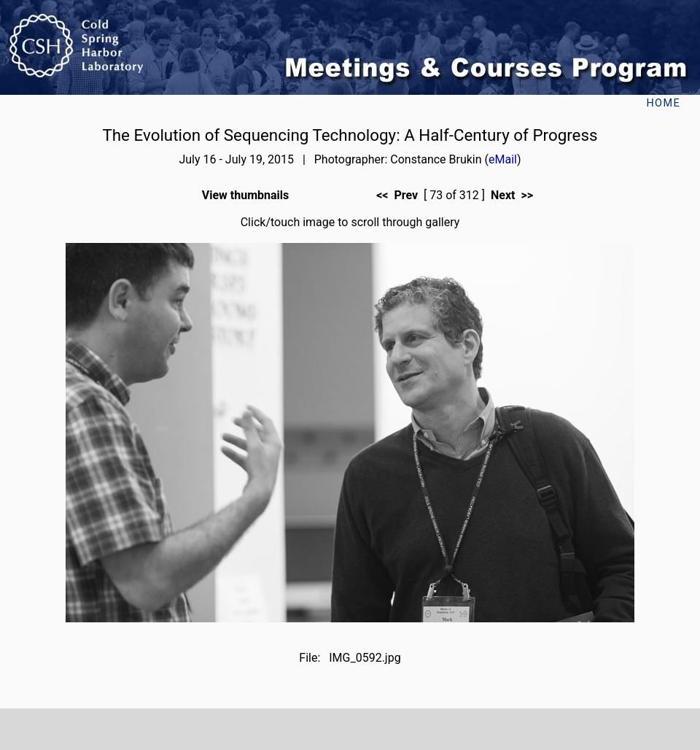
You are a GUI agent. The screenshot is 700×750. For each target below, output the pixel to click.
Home (663, 103)
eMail (503, 159)
